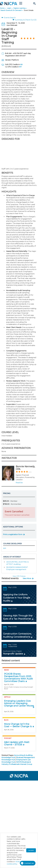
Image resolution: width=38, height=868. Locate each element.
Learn (9, 8)
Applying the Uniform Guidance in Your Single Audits (17, 598)
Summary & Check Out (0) (25, 20)
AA (21, 65)
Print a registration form (13, 534)
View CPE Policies (19, 576)
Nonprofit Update (13, 654)
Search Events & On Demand (11, 10)
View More (27, 578)
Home (2, 8)
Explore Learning (19, 8)
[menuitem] (9, 783)
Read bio (19, 483)
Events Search (9, 18)
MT (20, 67)
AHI (5, 548)
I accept (31, 850)
